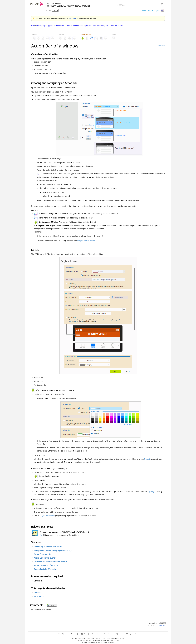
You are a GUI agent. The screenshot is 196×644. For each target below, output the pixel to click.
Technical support (110, 634)
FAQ (80, 634)
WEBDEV (84, 642)
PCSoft (60, 634)
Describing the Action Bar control (48, 547)
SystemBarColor (48, 516)
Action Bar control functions (46, 565)
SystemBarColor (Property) (45, 569)
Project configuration (86, 241)
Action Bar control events (45, 558)
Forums (74, 634)
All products (39, 596)
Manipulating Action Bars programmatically (53, 550)
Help (33, 25)
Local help (162, 625)
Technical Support (96, 634)
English (157, 11)
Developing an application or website (50, 25)
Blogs (86, 634)
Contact (122, 634)
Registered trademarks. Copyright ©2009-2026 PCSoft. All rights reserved (98, 638)
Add (51, 605)
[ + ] (41, 535)
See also (161, 46)
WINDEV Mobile (93, 642)
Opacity (147, 459)
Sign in (151, 11)
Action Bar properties (43, 554)
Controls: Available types (99, 25)
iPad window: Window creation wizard (50, 562)
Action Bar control (116, 25)
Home (144, 11)
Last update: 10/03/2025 (157, 623)
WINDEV (37, 593)
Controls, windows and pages (77, 25)
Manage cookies (132, 634)
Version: (49, 10)
